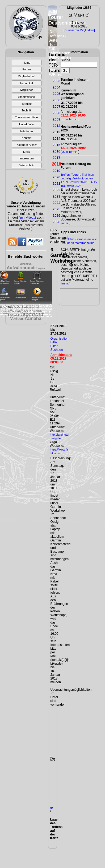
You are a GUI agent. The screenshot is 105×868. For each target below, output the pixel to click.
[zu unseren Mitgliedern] (79, 30)
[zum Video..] (27, 218)
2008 (56, 113)
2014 (56, 138)
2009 (56, 119)
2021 (56, 184)
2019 (56, 171)
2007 (56, 107)
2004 (56, 87)
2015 (56, 145)
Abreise (26, 264)
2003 (56, 81)
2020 (56, 177)
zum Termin (70, 119)
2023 (56, 196)
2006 (56, 100)
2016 (56, 151)
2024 (56, 203)
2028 (56, 222)
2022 (56, 190)
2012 (56, 126)
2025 (56, 209)
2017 (56, 158)
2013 (56, 132)
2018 (56, 164)
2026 (56, 216)
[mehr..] (66, 223)
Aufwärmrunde (22, 268)
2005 (56, 94)
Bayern (41, 269)
